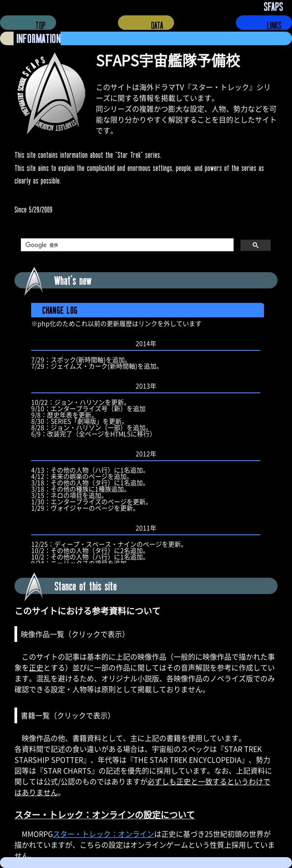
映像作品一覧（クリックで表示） (75, 634)
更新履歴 (146, 433)
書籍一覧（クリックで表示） (68, 715)
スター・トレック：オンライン (104, 834)
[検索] (126, 245)
